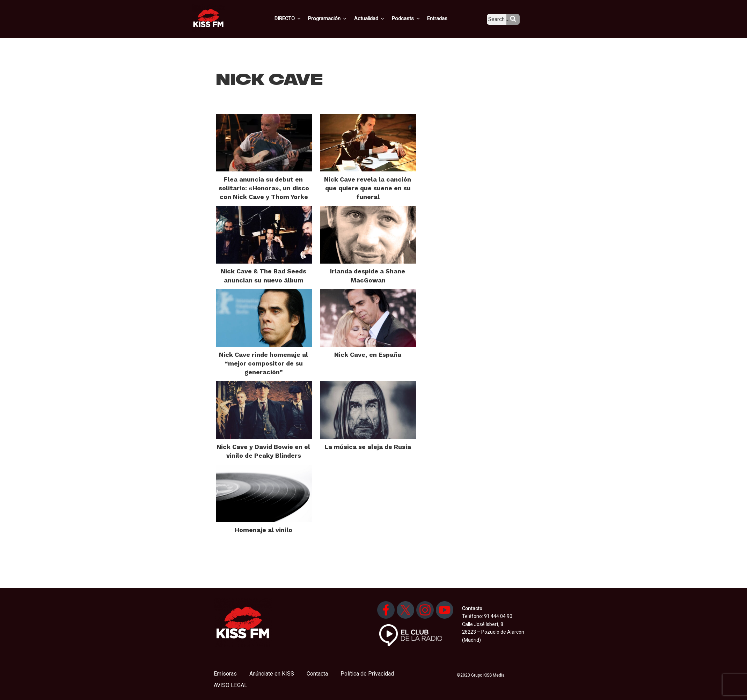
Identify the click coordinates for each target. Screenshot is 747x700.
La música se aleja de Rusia (368, 447)
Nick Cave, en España (368, 355)
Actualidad (378, 19)
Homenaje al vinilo (263, 530)
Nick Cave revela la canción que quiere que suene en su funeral (368, 188)
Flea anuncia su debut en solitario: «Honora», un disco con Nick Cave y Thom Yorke (264, 188)
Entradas (443, 19)
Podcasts (413, 19)
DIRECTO (299, 19)
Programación (338, 19)
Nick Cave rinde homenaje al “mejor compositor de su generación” (263, 363)
